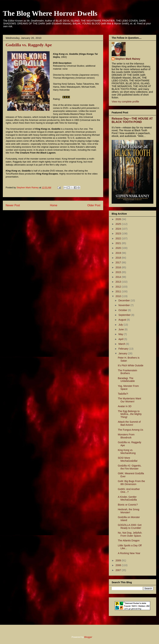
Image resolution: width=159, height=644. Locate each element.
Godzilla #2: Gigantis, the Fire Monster (130, 467)
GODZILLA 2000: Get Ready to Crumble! (130, 526)
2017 (119, 262)
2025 (119, 224)
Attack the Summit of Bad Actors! (129, 423)
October (123, 310)
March (122, 344)
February (124, 349)
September (125, 315)
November (124, 305)
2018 (119, 258)
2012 (119, 287)
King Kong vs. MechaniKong (127, 452)
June (121, 329)
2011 (119, 291)
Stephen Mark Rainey (128, 59)
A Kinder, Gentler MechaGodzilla (127, 498)
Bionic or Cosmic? (128, 505)
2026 (119, 219)
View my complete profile (125, 102)
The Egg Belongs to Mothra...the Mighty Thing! (130, 414)
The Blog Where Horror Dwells (50, 13)
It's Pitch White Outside (131, 365)
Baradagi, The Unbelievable (126, 380)
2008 (119, 565)
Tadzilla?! (123, 394)
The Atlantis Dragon (129, 540)
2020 (119, 248)
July (121, 325)
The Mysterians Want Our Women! (129, 400)
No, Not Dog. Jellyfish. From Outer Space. (130, 534)
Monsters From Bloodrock (126, 436)
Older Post (94, 205)
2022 (119, 238)
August (123, 320)
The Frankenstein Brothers (127, 372)
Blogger (88, 637)
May (121, 334)
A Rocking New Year (129, 553)
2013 (119, 282)
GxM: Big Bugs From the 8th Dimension (131, 483)
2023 (119, 234)
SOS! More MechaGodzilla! (128, 459)
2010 (119, 296)
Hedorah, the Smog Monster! (129, 511)
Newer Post (13, 205)
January (123, 353)
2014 (119, 277)
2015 (119, 272)
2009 (119, 560)
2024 (119, 229)
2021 (119, 243)
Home (54, 205)
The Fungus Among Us (130, 430)
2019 (119, 253)
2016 (119, 267)
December (124, 300)
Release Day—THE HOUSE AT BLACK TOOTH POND (132, 120)
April (121, 339)
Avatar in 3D (125, 406)
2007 (119, 570)
